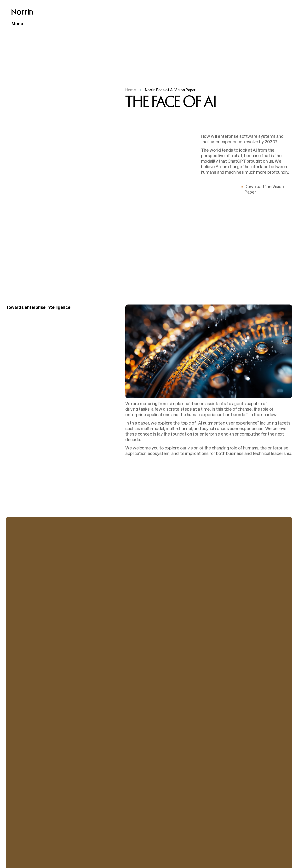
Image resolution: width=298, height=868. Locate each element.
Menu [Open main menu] (17, 24)
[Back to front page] (22, 12)
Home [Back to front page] (130, 90)
